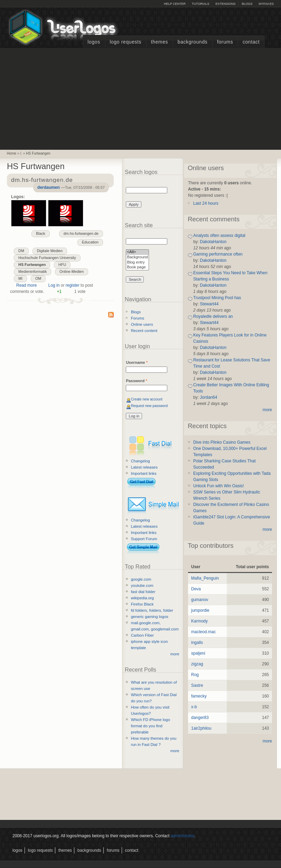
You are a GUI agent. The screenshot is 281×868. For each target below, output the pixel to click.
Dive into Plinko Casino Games (222, 442)
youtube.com (142, 585)
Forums (225, 42)
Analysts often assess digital (219, 236)
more (175, 654)
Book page (137, 267)
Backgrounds (193, 42)
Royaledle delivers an (213, 316)
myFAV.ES (266, 4)
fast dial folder (143, 592)
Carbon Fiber (142, 635)
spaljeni (198, 653)
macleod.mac (203, 632)
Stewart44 (209, 304)
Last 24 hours (206, 203)
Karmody (199, 621)
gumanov (200, 600)
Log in (54, 285)
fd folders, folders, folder (152, 610)
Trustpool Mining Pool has (217, 298)
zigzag (197, 664)
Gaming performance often (218, 254)
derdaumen (49, 187)
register (73, 285)
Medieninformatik (32, 271)
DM (21, 251)
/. (21, 153)
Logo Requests (125, 42)
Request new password (149, 406)
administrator (183, 836)
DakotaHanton (213, 242)
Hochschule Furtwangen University (47, 258)
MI (20, 278)
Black (40, 233)
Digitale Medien (50, 251)
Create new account (147, 399)
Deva (196, 589)
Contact (251, 42)
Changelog (140, 461)
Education (90, 242)
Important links (144, 473)
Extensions (225, 4)
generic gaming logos (150, 617)
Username (137, 362)
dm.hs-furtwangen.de (81, 233)
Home (12, 153)
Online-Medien (72, 271)
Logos (94, 42)
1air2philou (201, 728)
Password (136, 381)
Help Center (175, 4)
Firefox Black (142, 604)
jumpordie (200, 610)
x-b (194, 707)
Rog (195, 675)
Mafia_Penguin (205, 578)
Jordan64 (208, 397)
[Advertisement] (141, 98)
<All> (137, 252)
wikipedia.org (142, 598)
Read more (26, 285)
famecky (199, 696)
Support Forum (144, 539)
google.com (141, 579)
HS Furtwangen (38, 153)
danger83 (200, 718)
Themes (160, 42)
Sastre (197, 685)
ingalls (197, 643)
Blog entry (137, 263)
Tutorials (200, 4)
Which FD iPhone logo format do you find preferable (151, 726)
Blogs (247, 4)
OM (38, 278)
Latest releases (144, 467)
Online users (142, 324)
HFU (62, 265)
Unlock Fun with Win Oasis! (219, 486)
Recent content (144, 331)
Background (137, 257)
